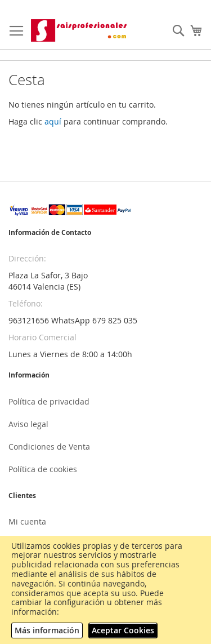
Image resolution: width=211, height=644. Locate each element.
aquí (53, 121)
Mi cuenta (27, 521)
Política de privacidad (49, 401)
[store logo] (80, 30)
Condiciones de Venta (49, 447)
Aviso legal (28, 424)
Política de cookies (43, 469)
